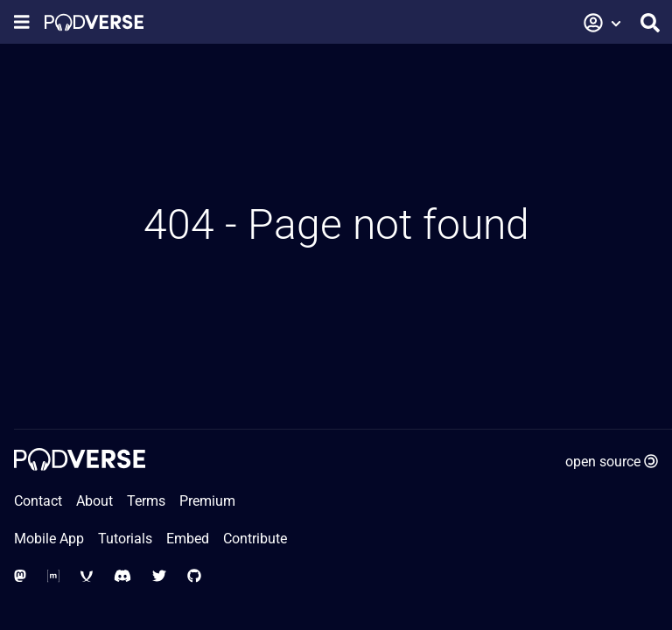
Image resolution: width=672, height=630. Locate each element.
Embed (188, 539)
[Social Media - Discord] (122, 576)
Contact (38, 501)
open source (612, 462)
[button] (603, 23)
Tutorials (125, 539)
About (94, 501)
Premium (207, 501)
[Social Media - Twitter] (159, 576)
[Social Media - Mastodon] (20, 576)
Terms (146, 501)
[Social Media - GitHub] (194, 576)
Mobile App (49, 539)
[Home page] (94, 22)
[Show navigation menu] (22, 22)
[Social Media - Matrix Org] (53, 576)
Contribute (255, 539)
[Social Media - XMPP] (87, 576)
